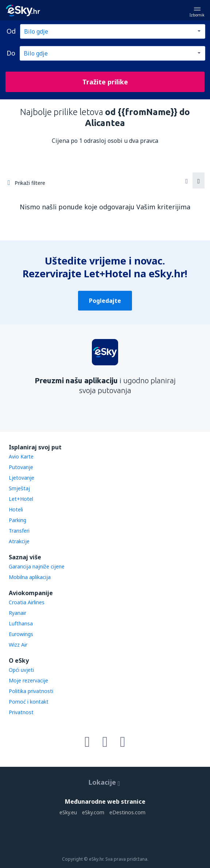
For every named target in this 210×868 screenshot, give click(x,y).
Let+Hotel (21, 499)
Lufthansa (21, 623)
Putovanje (21, 467)
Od (11, 31)
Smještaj (19, 488)
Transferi (19, 531)
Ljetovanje (22, 478)
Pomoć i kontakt (29, 702)
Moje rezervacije (28, 680)
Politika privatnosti (31, 691)
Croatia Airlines (27, 602)
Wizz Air (18, 645)
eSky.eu (68, 812)
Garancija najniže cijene (37, 566)
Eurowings (21, 634)
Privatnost (21, 712)
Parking (17, 520)
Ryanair (17, 613)
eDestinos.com (127, 812)
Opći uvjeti (21, 670)
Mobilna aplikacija (30, 577)
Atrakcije (19, 541)
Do (11, 53)
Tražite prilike (105, 82)
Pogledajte (105, 301)
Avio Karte (21, 456)
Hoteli (16, 509)
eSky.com (93, 812)
